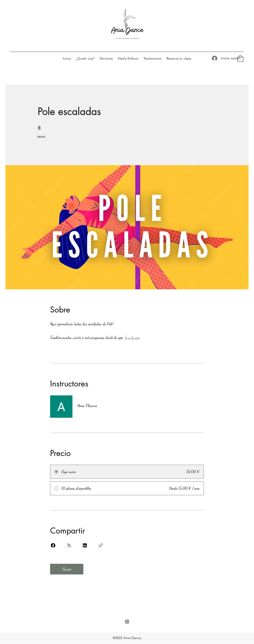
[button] (240, 58)
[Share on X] (69, 545)
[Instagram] (127, 622)
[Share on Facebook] (53, 545)
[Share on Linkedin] (85, 545)
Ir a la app (132, 337)
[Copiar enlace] (101, 545)
